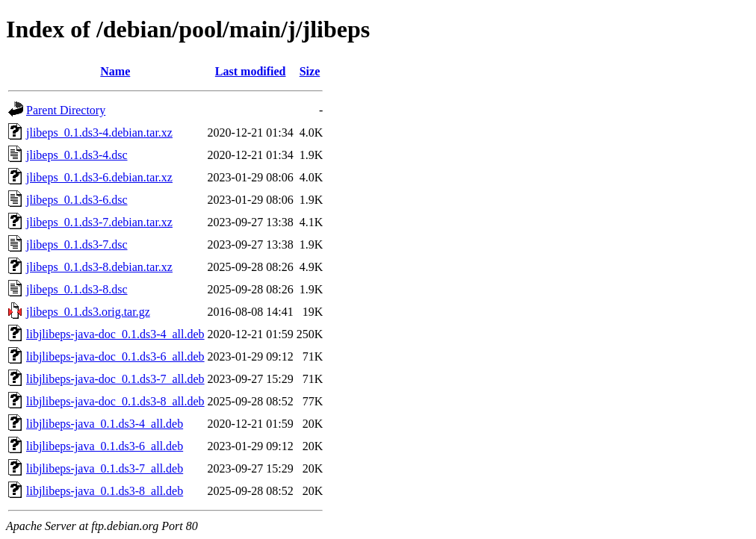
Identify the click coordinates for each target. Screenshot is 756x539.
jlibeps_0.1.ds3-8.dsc (77, 289)
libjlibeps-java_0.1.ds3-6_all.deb (105, 446)
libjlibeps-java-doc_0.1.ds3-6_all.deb (115, 356)
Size (310, 71)
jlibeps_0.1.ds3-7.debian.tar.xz (99, 222)
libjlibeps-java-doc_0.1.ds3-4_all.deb (115, 334)
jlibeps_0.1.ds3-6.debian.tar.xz (99, 177)
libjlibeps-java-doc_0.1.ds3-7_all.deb (115, 379)
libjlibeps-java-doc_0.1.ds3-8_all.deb (115, 401)
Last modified (251, 71)
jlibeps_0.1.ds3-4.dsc (77, 155)
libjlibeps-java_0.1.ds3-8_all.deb (105, 491)
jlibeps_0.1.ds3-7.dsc (77, 244)
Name (115, 71)
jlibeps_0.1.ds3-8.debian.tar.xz (99, 267)
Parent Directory (66, 110)
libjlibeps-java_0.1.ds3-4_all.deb (105, 424)
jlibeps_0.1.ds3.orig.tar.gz (88, 312)
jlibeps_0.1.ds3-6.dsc (77, 200)
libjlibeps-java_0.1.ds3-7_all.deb (105, 468)
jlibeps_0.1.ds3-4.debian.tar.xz (99, 133)
